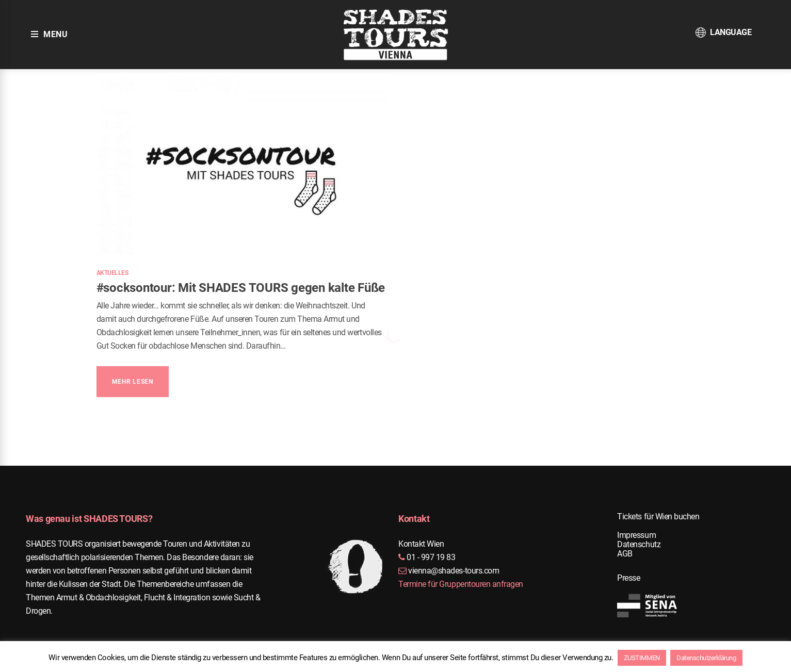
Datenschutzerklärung (706, 658)
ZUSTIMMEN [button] (642, 658)
